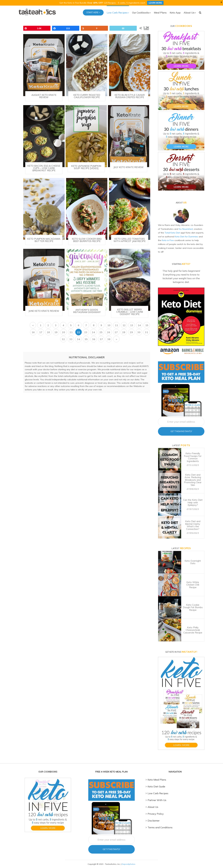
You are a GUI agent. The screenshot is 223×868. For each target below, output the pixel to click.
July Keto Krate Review (129, 167)
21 (71, 332)
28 (124, 332)
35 (86, 339)
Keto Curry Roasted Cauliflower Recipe (87, 96)
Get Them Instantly (181, 431)
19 (56, 332)
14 (139, 325)
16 (33, 332)
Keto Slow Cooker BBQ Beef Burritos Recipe (87, 240)
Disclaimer (154, 821)
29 (131, 332)
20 (63, 332)
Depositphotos (129, 864)
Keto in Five (168, 240)
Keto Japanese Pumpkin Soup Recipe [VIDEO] (86, 167)
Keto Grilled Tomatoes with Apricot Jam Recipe (130, 240)
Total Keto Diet (172, 233)
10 (109, 325)
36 (94, 339)
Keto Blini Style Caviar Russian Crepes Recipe (130, 96)
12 (124, 325)
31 (146, 332)
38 (109, 339)
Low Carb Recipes (158, 793)
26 (109, 332)
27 (116, 332)
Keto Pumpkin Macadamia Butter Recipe (44, 240)
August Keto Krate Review (44, 96)
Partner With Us (157, 800)
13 (132, 325)
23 (86, 332)
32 (63, 339)
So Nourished (186, 229)
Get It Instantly (111, 849)
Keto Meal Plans (157, 780)
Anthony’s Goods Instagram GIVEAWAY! (87, 311)
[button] (200, 12)
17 (41, 332)
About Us (153, 807)
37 (101, 339)
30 (139, 332)
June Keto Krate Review (44, 311)
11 (116, 325)
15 (147, 325)
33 (71, 339)
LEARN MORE (155, 3)
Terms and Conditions (160, 827)
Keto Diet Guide (156, 786)
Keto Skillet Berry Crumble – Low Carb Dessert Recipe (130, 312)
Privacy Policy (156, 814)
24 (93, 332)
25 (101, 332)
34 (79, 339)
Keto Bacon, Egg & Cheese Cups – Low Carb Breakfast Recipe (44, 168)
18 (48, 332)
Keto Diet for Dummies (186, 237)
